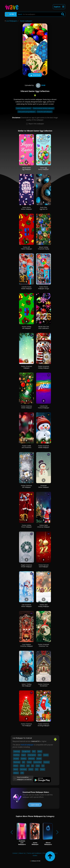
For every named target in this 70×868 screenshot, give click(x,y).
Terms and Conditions (34, 853)
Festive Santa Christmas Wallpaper (44, 526)
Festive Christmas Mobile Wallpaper (26, 407)
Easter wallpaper (26, 21)
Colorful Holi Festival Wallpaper (44, 407)
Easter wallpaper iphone (24, 108)
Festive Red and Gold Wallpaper (44, 566)
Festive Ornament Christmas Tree (44, 645)
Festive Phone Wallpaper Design (44, 288)
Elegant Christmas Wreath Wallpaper (26, 566)
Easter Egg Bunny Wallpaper (44, 169)
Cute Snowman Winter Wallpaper (27, 606)
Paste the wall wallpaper (45, 112)
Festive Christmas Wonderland (44, 685)
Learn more (35, 805)
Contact (15, 853)
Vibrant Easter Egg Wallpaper (27, 169)
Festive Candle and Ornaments (26, 447)
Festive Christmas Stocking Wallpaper (44, 725)
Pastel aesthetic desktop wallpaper (43, 108)
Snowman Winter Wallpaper (44, 486)
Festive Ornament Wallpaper (27, 367)
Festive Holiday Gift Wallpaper (27, 327)
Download (35, 75)
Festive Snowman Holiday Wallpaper (44, 367)
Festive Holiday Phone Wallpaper (27, 526)
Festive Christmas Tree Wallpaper (26, 725)
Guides (35, 855)
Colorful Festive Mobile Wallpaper (27, 288)
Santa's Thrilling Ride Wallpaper (26, 685)
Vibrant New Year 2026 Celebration (44, 327)
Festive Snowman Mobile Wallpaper (44, 447)
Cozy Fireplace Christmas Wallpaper (26, 645)
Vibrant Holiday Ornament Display (44, 248)
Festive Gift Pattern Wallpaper (27, 248)
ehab (40, 85)
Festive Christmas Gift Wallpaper (26, 486)
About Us (22, 853)
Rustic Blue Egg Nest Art (44, 208)
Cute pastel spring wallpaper (27, 112)
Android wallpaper (27, 745)
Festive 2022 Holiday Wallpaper (44, 606)
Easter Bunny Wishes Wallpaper (27, 208)
